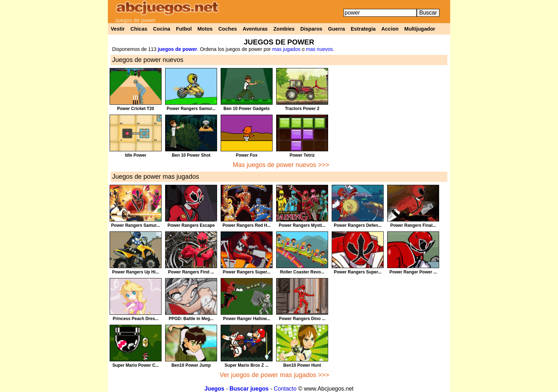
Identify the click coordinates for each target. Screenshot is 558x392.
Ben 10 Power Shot (191, 155)
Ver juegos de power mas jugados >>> (274, 375)
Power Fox (247, 155)
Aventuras (255, 29)
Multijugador (420, 29)
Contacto (285, 389)
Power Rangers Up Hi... (136, 272)
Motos (205, 29)
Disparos (311, 29)
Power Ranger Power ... (413, 272)
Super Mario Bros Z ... (247, 365)
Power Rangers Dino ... (302, 319)
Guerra (337, 29)
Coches (227, 29)
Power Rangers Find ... (191, 272)
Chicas (139, 29)
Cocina (162, 29)
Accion (390, 29)
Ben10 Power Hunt (302, 365)
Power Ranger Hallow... (247, 319)
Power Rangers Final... (413, 225)
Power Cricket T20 (136, 109)
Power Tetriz (302, 155)
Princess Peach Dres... (136, 319)
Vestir (118, 29)
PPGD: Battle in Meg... (191, 319)
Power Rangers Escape (191, 225)
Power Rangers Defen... (358, 225)
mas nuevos (319, 49)
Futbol (184, 29)
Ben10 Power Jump (191, 365)
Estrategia (363, 29)
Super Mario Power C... (136, 365)
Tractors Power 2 (302, 109)
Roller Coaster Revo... (302, 272)
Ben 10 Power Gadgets (247, 109)
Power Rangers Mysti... (302, 225)
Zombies (284, 29)
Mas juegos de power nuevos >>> (281, 165)
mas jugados (286, 49)
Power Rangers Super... (247, 272)
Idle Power (136, 155)
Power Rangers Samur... (191, 109)
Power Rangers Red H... (246, 225)
